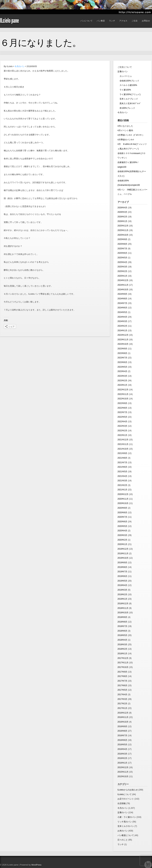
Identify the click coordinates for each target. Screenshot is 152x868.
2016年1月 (122, 763)
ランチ (112, 21)
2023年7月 (122, 358)
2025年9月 (122, 239)
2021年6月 (122, 467)
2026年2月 (122, 217)
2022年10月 (123, 399)
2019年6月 (122, 576)
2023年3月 (122, 376)
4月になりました (125, 126)
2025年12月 (123, 226)
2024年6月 (122, 308)
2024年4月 (122, 317)
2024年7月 (122, 303)
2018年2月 (122, 649)
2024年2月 (122, 326)
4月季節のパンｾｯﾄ (126, 140)
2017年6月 (122, 685)
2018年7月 (122, 626)
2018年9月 (122, 617)
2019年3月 (122, 590)
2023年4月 (122, 371)
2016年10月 (123, 722)
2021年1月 (122, 490)
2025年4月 (122, 262)
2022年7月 (122, 412)
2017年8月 (122, 676)
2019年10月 (123, 558)
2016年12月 (123, 713)
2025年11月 (123, 230)
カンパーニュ (125, 76)
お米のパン (123, 831)
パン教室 (101, 21)
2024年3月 (122, 321)
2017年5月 (122, 690)
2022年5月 (122, 417)
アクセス (123, 21)
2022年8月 (122, 408)
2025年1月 (122, 276)
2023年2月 (122, 381)
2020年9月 (122, 508)
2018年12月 (123, 604)
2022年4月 (122, 422)
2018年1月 (122, 654)
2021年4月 (122, 476)
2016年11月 (123, 717)
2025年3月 (122, 267)
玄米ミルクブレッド (128, 99)
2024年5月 (122, 312)
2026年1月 (122, 221)
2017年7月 (122, 681)
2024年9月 (122, 294)
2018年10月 (123, 613)
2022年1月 (122, 435)
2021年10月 (123, 449)
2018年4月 (122, 640)
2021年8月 (122, 458)
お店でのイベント (126, 799)
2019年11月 (123, 554)
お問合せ (146, 21)
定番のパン (123, 72)
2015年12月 (123, 767)
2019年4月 (122, 585)
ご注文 (135, 21)
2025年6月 (122, 253)
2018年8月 (122, 622)
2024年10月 (123, 290)
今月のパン (20, 66)
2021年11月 (123, 444)
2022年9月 (122, 403)
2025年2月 (122, 271)
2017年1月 (122, 708)
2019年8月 (122, 567)
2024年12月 (123, 280)
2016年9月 (122, 726)
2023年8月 (122, 353)
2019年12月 (123, 549)
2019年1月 (122, 599)
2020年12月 (123, 494)
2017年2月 (122, 704)
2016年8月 (122, 731)
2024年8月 (122, 299)
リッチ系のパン (125, 822)
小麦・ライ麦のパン (127, 817)
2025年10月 (123, 235)
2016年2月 (122, 758)
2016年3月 (122, 754)
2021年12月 (123, 440)
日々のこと (123, 840)
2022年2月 (122, 431)
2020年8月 (122, 513)
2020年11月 (123, 499)
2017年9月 (122, 672)
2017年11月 (123, 663)
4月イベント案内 (125, 130)
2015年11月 (123, 772)
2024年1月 (122, 331)
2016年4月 (122, 749)
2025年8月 (122, 244)
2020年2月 (122, 540)
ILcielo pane (9, 21)
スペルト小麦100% (127, 85)
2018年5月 (122, 635)
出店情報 (122, 803)
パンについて (86, 21)
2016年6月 (122, 740)
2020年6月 (122, 522)
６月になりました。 (41, 43)
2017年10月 (123, 667)
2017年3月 (122, 699)
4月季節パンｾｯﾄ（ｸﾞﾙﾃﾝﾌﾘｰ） (131, 135)
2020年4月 (122, 531)
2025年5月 (122, 258)
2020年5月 (122, 526)
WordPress (36, 865)
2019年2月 (122, 594)
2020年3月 (122, 535)
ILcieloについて (125, 794)
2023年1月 (122, 385)
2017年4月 (122, 695)
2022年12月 (123, 390)
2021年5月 (122, 472)
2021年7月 (122, 463)
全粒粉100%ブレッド (128, 81)
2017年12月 (123, 658)
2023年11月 (123, 340)
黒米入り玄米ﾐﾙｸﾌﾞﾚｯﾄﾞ (129, 103)
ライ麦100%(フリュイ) (129, 94)
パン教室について (126, 835)
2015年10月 (123, 776)
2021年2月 (122, 485)
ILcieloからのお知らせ (128, 790)
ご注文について (125, 67)
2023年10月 (123, 344)
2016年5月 (122, 745)
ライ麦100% (124, 90)
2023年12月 (123, 335)
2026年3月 (122, 212)
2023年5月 (122, 367)
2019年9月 (122, 563)
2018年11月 (123, 608)
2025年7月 (122, 249)
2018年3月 (122, 645)
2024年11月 (123, 285)
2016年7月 (122, 736)
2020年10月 (123, 503)
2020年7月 (122, 517)
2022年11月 (123, 394)
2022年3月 (122, 426)
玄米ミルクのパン (126, 826)
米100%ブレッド (126, 108)
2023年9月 (122, 349)
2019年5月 (122, 581)
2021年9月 (122, 453)
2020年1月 (122, 544)
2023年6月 (122, 362)
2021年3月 (122, 481)
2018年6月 (122, 631)
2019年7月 (122, 572)
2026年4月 (122, 208)
